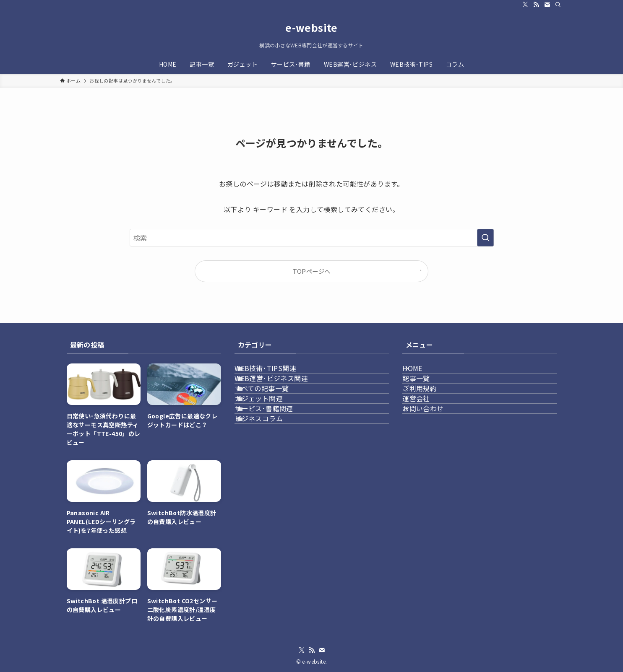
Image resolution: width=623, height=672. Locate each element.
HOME (422, 373)
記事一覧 (426, 393)
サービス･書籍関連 (276, 453)
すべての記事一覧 (273, 413)
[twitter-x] (525, 5)
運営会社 (426, 433)
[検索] (558, 5)
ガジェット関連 (270, 433)
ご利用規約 (430, 413)
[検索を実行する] (485, 238)
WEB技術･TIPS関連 (277, 373)
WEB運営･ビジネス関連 (283, 393)
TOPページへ (312, 271)
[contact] (547, 5)
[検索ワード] (312, 238)
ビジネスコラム (270, 472)
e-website (311, 28)
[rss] (536, 5)
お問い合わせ (433, 453)
